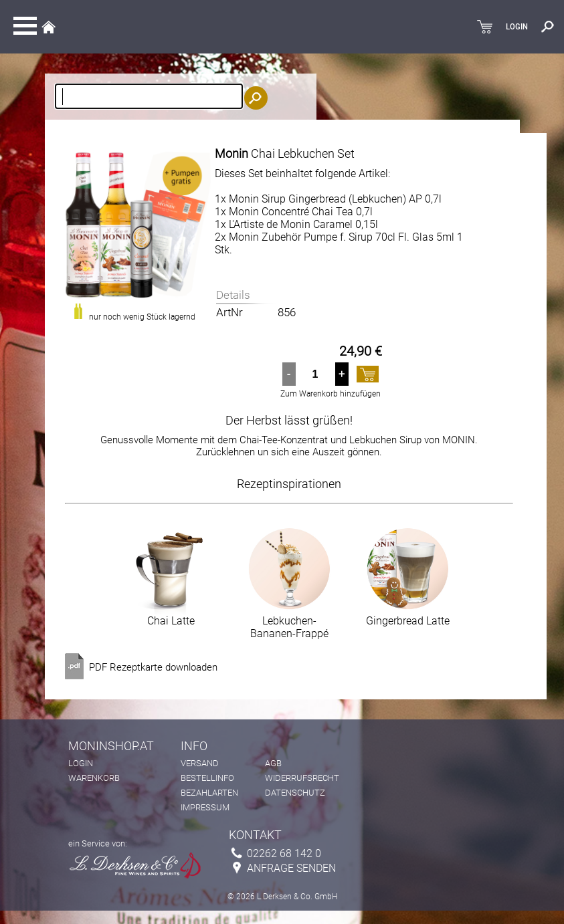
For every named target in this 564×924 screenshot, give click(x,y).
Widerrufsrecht (302, 778)
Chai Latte (171, 616)
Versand (200, 763)
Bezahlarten (209, 793)
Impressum (205, 807)
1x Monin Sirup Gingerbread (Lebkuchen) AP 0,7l (328, 199)
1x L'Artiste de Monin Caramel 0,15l (296, 224)
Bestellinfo (207, 778)
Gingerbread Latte (408, 616)
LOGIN (517, 27)
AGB (273, 763)
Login (81, 763)
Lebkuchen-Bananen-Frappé (289, 622)
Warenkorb (94, 778)
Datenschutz (295, 793)
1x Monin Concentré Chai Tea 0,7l (294, 212)
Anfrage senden (291, 868)
